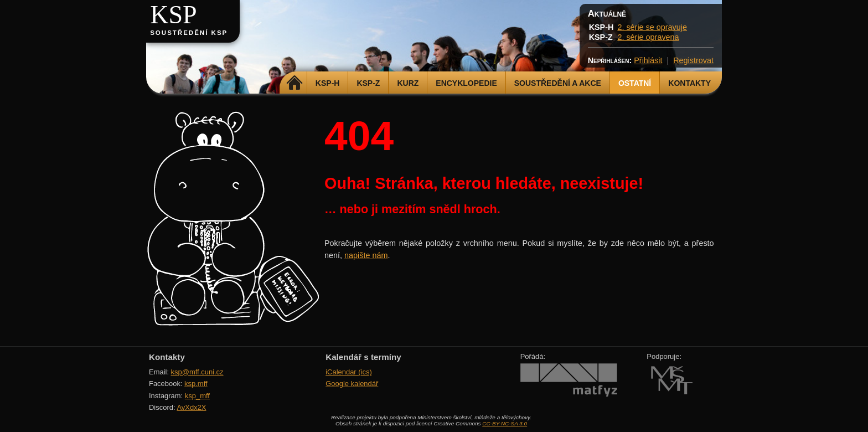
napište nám (366, 255)
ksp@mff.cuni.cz (197, 372)
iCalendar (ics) (349, 372)
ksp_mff (197, 396)
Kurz (408, 83)
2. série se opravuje (652, 27)
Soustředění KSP (189, 33)
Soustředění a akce (558, 83)
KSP (174, 15)
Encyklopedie (466, 83)
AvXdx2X (191, 407)
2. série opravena (648, 37)
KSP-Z (368, 83)
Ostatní (635, 83)
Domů (295, 83)
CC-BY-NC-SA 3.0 (505, 423)
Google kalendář (352, 384)
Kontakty (689, 83)
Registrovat (693, 60)
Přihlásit (648, 60)
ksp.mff (196, 384)
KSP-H (328, 83)
